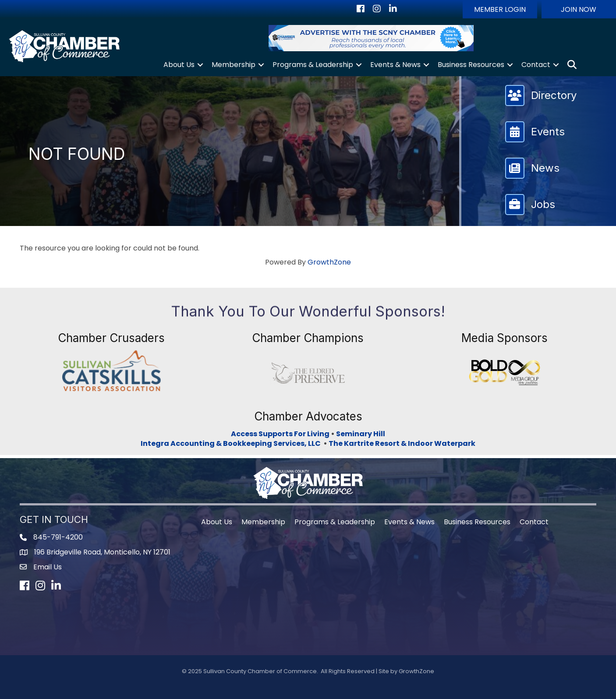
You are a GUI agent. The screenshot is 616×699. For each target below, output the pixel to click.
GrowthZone (329, 262)
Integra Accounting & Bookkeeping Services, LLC (232, 443)
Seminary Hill (361, 434)
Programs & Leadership (313, 65)
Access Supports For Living (280, 434)
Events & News (395, 65)
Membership (234, 65)
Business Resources (471, 65)
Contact (536, 65)
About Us (179, 65)
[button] (500, 9)
